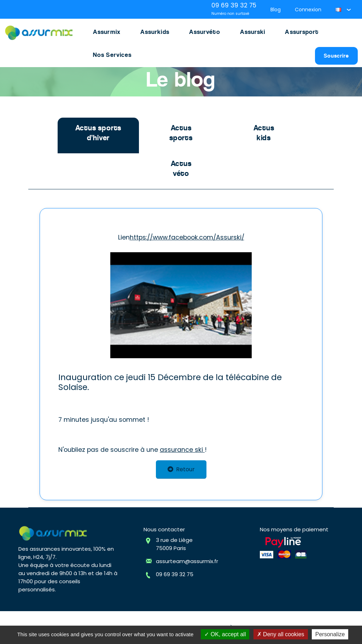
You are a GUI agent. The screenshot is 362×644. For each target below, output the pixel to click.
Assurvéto (205, 32)
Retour (181, 469)
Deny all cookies (281, 634)
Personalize (330, 634)
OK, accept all (225, 634)
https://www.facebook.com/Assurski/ (187, 237)
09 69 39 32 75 (175, 574)
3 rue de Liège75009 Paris (174, 544)
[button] (343, 10)
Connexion (308, 10)
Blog (276, 10)
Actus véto (181, 169)
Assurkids (155, 32)
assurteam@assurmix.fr (187, 561)
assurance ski (182, 450)
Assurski (253, 32)
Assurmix (107, 32)
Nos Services (112, 55)
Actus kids (264, 133)
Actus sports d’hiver (98, 133)
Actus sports (181, 133)
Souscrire (336, 56)
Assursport (302, 32)
